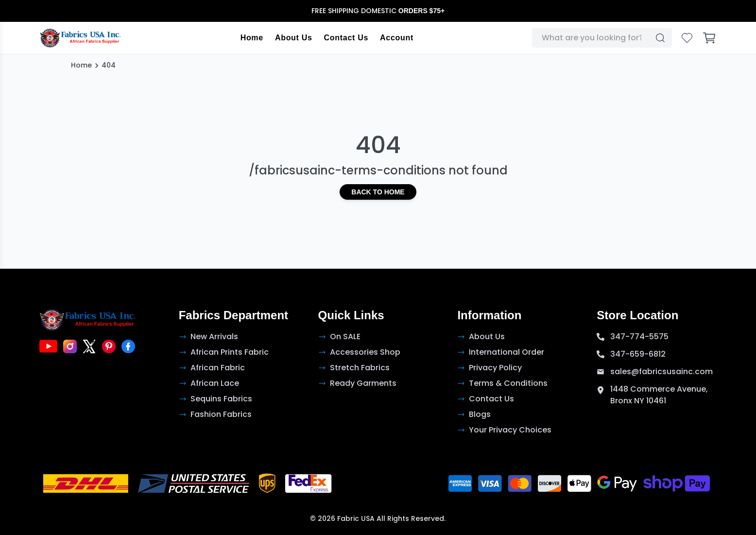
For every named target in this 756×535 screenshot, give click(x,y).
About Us (294, 38)
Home (252, 38)
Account (397, 38)
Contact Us (346, 38)
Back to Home (378, 192)
